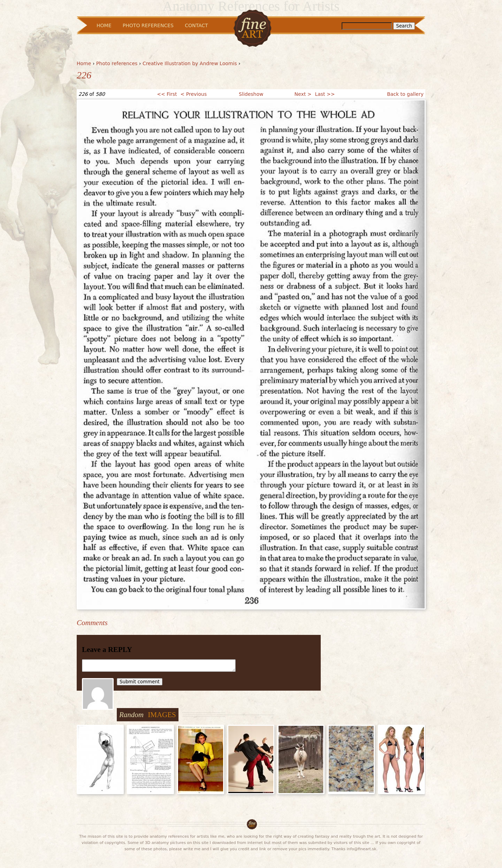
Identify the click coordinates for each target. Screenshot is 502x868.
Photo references (117, 63)
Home (84, 63)
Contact (196, 25)
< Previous (194, 94)
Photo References (148, 25)
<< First (167, 94)
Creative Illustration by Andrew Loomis (190, 63)
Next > (303, 94)
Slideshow (251, 94)
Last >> (325, 94)
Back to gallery (405, 94)
